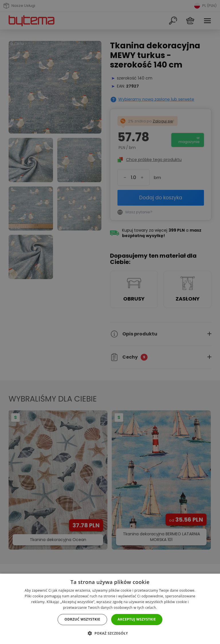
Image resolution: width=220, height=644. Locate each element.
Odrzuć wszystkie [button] (82, 619)
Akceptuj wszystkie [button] (137, 619)
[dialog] (110, 322)
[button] (110, 633)
